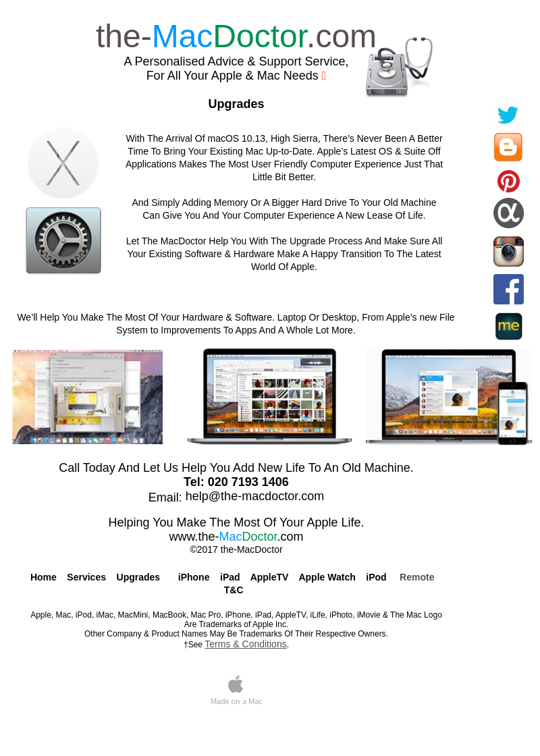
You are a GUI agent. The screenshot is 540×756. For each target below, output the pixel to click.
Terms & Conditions (245, 644)
